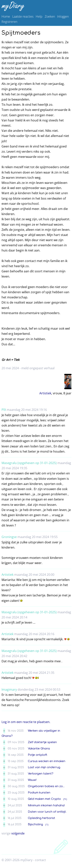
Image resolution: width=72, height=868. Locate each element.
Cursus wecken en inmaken (47, 761)
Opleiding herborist (41, 818)
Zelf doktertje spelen (42, 742)
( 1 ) (47, 825)
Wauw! (32, 780)
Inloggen (63, 16)
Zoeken (50, 16)
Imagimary (9, 689)
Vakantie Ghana (39, 748)
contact (40, 860)
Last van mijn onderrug (44, 767)
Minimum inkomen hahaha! (46, 805)
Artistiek (45, 393)
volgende (18, 833)
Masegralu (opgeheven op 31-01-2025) (29, 463)
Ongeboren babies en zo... (46, 786)
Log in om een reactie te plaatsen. (26, 722)
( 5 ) (65, 799)
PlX (4, 410)
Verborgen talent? (41, 774)
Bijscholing (35, 824)
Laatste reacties (23, 16)
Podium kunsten (39, 793)
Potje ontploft (38, 755)
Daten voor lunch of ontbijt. (47, 812)
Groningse (9, 537)
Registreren (9, 22)
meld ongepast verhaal (38, 368)
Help (39, 16)
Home (6, 16)
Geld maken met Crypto (44, 799)
